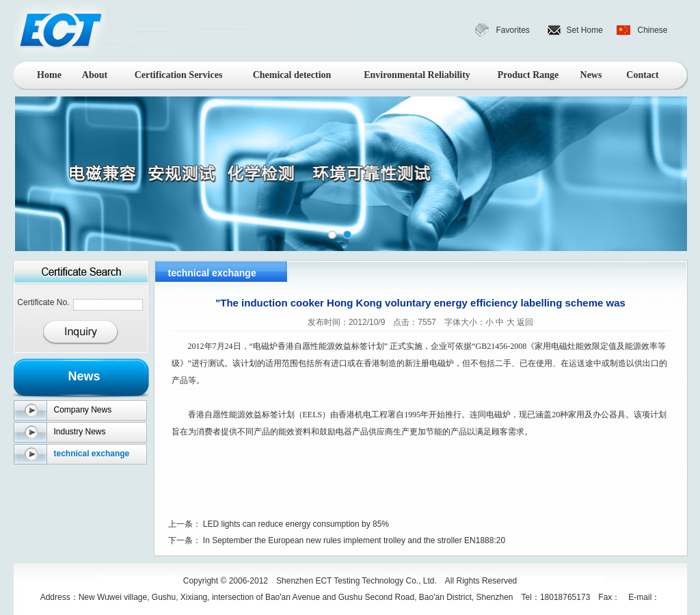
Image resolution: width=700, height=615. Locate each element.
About (95, 75)
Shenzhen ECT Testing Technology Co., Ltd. (356, 581)
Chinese (653, 30)
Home (49, 75)
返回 (525, 322)
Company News (83, 410)
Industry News (80, 432)
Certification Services (179, 75)
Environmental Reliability (417, 75)
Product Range (528, 75)
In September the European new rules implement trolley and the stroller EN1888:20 (354, 540)
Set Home (585, 30)
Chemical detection (292, 75)
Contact (642, 75)
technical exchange (92, 454)
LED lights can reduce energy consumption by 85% (296, 524)
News (591, 75)
